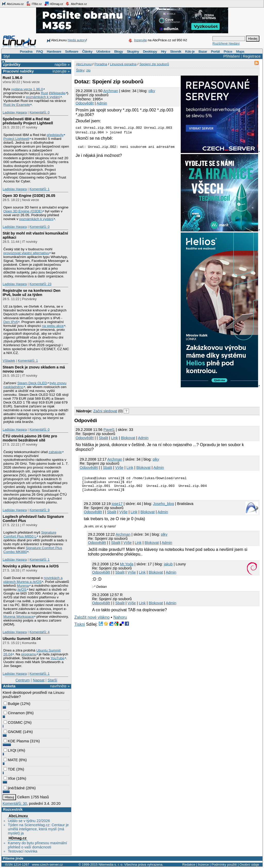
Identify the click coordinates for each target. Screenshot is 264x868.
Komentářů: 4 (39, 632)
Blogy (119, 51)
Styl (6, 56)
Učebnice (103, 51)
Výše (119, 468)
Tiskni (80, 627)
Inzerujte (141, 40)
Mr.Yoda (127, 567)
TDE (9, 769)
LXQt (10, 750)
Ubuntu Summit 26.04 (22, 639)
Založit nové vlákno (92, 620)
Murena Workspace (19, 617)
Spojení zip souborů (154, 64)
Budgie (11, 704)
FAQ (40, 51)
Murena (23, 586)
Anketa (9, 686)
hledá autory (77, 40)
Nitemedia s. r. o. (111, 865)
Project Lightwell (16, 139)
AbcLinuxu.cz (13, 4)
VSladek (9, 361)
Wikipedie (58, 93)
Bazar (203, 51)
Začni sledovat (105, 411)
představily (55, 135)
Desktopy (150, 51)
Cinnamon (14, 713)
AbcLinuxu (18, 816)
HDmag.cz (54, 4)
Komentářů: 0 (39, 112)
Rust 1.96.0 (12, 78)
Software (72, 51)
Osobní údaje (249, 865)
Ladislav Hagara (15, 112)
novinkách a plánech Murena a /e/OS (33, 580)
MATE (11, 760)
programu (29, 654)
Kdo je (190, 51)
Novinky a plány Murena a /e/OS (31, 566)
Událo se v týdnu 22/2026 (29, 821)
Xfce (9, 778)
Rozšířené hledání (226, 43)
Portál (215, 51)
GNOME (13, 732)
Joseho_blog (164, 507)
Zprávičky (12, 65)
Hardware (54, 51)
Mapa (240, 51)
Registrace (252, 56)
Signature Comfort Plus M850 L (30, 534)
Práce (228, 51)
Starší (52, 680)
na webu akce (53, 326)
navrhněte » (60, 686)
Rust (44, 93)
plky (152, 91)
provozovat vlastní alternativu (26, 253)
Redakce (189, 865)
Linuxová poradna (123, 64)
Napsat (39, 680)
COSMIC (13, 722)
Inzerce (203, 865)
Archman (111, 91)
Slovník (176, 51)
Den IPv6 (11, 322)
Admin (102, 103)
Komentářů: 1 (39, 189)
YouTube (57, 658)
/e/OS (22, 589)
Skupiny (133, 51)
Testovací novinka (22, 851)
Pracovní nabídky (18, 71)
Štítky (80, 70)
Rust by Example (17, 105)
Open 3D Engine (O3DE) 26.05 (29, 196)
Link (114, 438)
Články (87, 51)
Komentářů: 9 (39, 510)
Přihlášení (232, 56)
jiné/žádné (14, 788)
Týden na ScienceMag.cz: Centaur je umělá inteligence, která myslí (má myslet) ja (38, 829)
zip (88, 70)
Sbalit (103, 438)
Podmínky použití (224, 865)
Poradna (26, 51)
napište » (62, 65)
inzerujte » (61, 71)
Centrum (23, 680)
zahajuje (55, 452)
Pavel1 (109, 430)
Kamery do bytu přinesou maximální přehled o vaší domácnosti (37, 845)
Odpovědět (85, 103)
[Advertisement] (135, 396)
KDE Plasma (16, 741)
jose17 (117, 507)
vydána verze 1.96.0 (27, 89)
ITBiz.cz (34, 4)
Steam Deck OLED (32, 383)
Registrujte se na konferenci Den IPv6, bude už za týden (31, 293)
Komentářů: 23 (40, 284)
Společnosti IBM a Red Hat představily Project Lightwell (28, 121)
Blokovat (128, 438)
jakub (168, 567)
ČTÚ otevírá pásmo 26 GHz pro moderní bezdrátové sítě (30, 438)
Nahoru (120, 620)
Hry (163, 51)
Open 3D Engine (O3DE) (23, 211)
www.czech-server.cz (47, 865)
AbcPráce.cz (76, 4)
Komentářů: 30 (15, 803)
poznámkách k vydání (43, 97)
